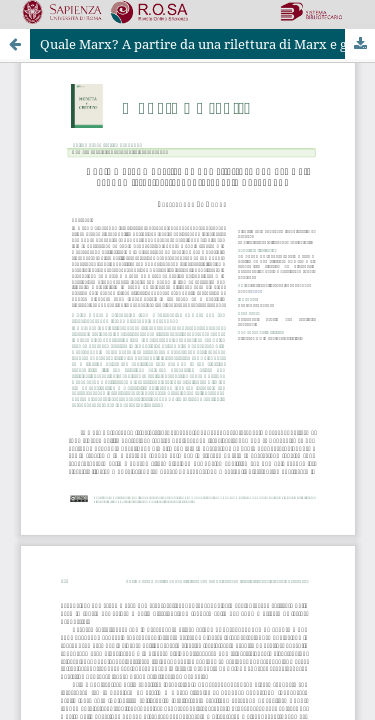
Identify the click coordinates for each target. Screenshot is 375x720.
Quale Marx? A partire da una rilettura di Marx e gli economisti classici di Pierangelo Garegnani (207, 44)
